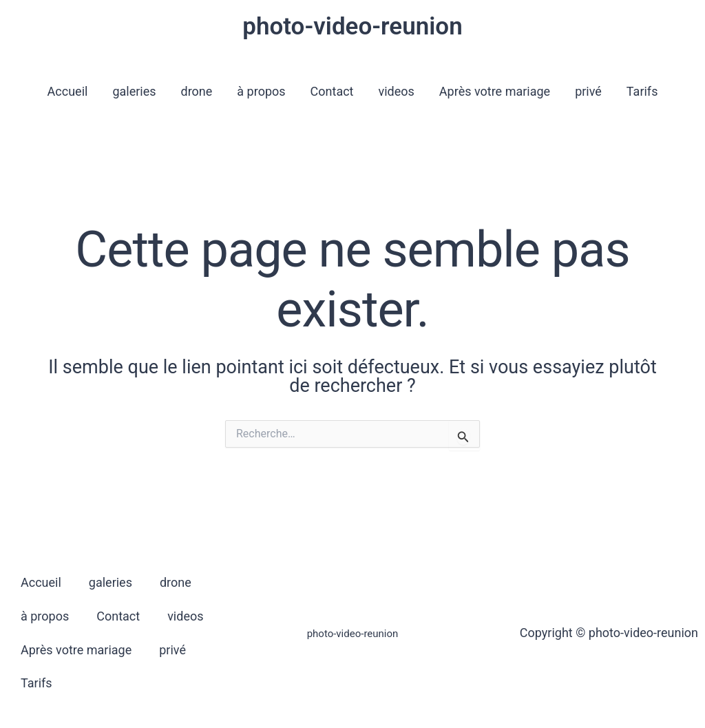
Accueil (68, 91)
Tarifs (642, 91)
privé (588, 91)
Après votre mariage (495, 91)
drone (197, 91)
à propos (261, 91)
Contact (332, 91)
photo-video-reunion (352, 27)
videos (397, 91)
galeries (134, 91)
